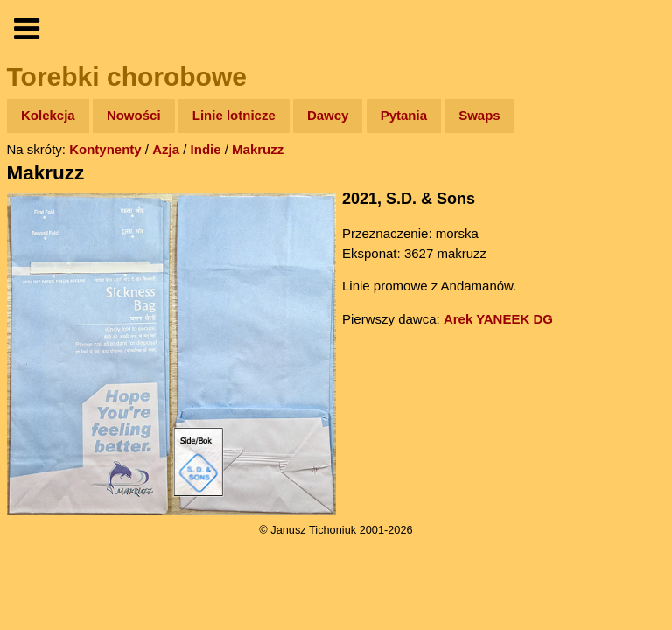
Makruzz (258, 149)
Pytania (404, 115)
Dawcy (328, 115)
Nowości (134, 115)
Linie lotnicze (234, 115)
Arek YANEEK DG (498, 319)
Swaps (479, 115)
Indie (206, 149)
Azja (166, 149)
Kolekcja (48, 115)
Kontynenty (105, 149)
